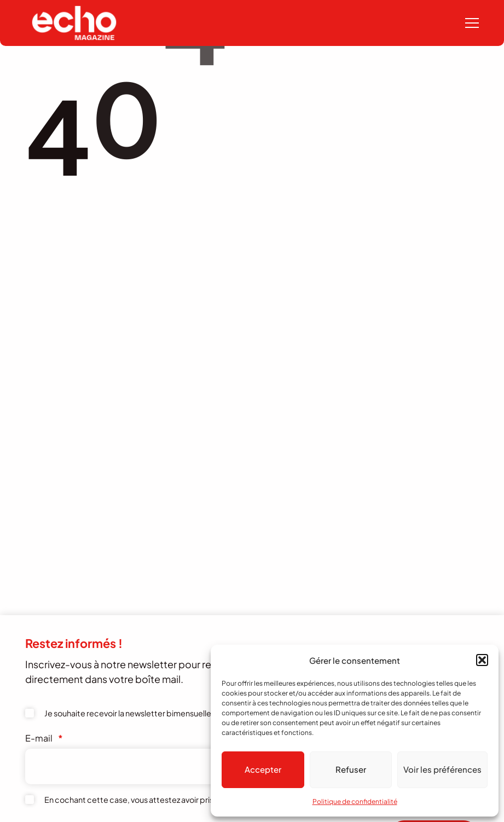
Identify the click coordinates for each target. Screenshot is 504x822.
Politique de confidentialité (355, 801)
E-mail (44, 738)
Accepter (263, 769)
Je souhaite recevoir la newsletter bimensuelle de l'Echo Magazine (164, 713)
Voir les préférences (442, 769)
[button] (482, 660)
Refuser (351, 769)
